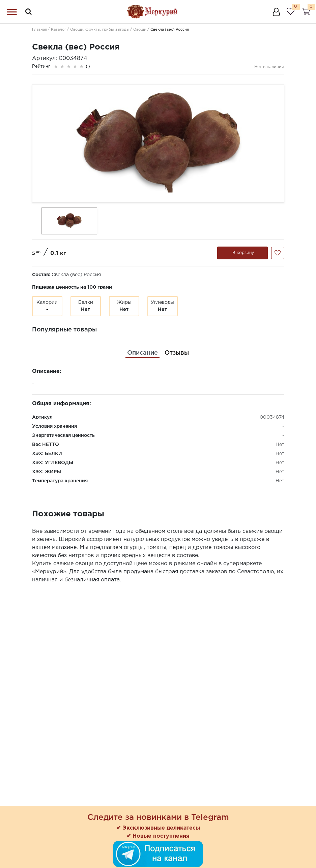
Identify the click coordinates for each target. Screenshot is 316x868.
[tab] (142, 353)
